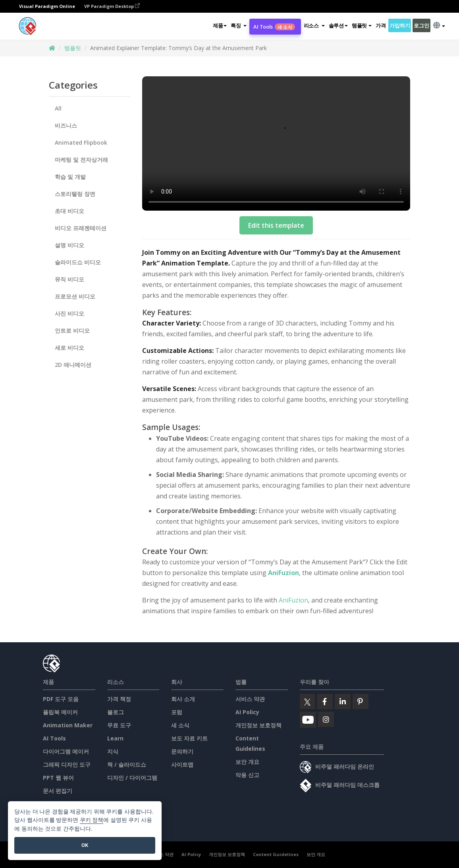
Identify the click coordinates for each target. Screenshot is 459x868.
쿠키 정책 (92, 820)
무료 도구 (119, 725)
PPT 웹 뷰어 (58, 778)
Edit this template (276, 225)
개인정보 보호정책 (258, 725)
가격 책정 (119, 699)
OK (85, 845)
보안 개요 (247, 762)
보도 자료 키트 (189, 738)
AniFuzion (283, 573)
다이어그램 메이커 (66, 751)
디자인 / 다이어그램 (132, 778)
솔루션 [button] (338, 25)
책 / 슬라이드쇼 (127, 764)
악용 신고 (247, 775)
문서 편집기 (58, 791)
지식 (113, 751)
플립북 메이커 (60, 712)
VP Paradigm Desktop (112, 6)
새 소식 (180, 725)
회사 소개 (183, 699)
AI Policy (247, 712)
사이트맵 (182, 764)
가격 (381, 25)
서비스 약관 (250, 699)
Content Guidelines (276, 854)
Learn (115, 738)
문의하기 (182, 751)
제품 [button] (220, 25)
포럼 (177, 712)
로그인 (421, 25)
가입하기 (400, 25)
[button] (239, 25)
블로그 (116, 712)
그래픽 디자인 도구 (67, 764)
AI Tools (274, 27)
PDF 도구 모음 (61, 699)
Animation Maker (68, 725)
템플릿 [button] (362, 25)
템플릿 (73, 48)
